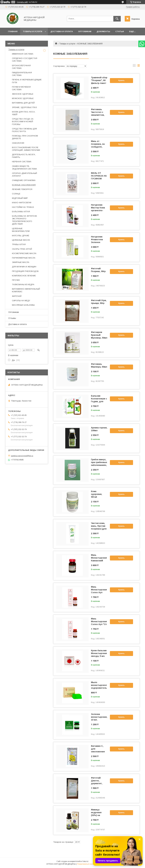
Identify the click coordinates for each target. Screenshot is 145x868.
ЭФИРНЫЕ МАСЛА (21, 262)
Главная (13, 31)
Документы (103, 31)
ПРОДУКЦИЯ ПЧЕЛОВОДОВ (25, 271)
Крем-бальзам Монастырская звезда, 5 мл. (99, 653)
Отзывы (12, 318)
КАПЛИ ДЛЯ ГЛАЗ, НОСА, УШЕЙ (24, 113)
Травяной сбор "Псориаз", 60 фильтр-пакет (99, 80)
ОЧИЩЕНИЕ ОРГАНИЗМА (24, 180)
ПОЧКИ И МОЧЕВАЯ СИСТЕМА (21, 88)
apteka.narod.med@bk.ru (22, 456)
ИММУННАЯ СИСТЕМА (23, 54)
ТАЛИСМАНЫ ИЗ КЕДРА (23, 284)
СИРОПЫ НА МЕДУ (21, 301)
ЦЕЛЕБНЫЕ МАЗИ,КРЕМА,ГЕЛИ (21, 230)
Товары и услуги (32, 31)
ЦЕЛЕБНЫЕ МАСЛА (21, 240)
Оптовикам (85, 31)
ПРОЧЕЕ (16, 280)
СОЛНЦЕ (16, 194)
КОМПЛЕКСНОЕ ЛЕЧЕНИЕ (24, 276)
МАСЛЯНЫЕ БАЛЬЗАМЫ (23, 305)
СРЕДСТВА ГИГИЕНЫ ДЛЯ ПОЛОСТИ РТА (24, 130)
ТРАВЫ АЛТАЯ (19, 244)
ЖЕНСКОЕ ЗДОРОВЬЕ (23, 94)
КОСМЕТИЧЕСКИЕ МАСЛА (24, 253)
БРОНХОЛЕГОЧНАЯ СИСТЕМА (21, 67)
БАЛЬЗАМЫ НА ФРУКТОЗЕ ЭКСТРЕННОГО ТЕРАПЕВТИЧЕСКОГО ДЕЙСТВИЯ (24, 220)
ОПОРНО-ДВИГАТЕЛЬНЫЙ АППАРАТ (24, 175)
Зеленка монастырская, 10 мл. (99, 717)
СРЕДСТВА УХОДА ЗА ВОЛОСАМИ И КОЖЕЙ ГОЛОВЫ (23, 122)
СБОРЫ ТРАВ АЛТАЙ (22, 249)
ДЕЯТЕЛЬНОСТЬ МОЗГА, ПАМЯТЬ (24, 156)
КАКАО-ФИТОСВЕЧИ (22, 203)
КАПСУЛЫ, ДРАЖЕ (21, 236)
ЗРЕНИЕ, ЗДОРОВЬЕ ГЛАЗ (24, 107)
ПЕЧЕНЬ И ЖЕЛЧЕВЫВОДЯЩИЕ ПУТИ (27, 81)
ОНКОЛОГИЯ (18, 143)
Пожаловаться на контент (88, 864)
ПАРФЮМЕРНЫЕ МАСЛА (24, 258)
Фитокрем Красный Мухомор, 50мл (99, 335)
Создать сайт (22, 2)
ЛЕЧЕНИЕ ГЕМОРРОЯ (22, 189)
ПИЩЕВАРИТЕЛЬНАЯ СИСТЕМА (22, 74)
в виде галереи (134, 66)
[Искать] (117, 19)
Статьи (120, 31)
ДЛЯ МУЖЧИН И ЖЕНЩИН (24, 267)
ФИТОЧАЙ (17, 296)
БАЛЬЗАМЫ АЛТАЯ (21, 212)
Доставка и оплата (62, 31)
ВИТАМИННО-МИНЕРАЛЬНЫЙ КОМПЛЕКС (26, 290)
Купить (121, 80)
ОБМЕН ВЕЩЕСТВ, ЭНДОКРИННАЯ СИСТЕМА (24, 167)
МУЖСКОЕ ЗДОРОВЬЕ (23, 98)
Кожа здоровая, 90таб (97, 494)
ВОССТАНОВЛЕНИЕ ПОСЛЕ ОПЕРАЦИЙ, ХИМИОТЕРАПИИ (26, 149)
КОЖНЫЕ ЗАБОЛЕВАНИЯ (24, 185)
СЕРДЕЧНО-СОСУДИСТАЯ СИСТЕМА (25, 60)
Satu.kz (85, 861)
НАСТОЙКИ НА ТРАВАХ (23, 207)
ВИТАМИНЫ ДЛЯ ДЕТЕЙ (23, 103)
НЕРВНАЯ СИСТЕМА (22, 162)
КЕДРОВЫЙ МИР (20, 198)
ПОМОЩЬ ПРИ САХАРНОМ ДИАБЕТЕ (25, 137)
